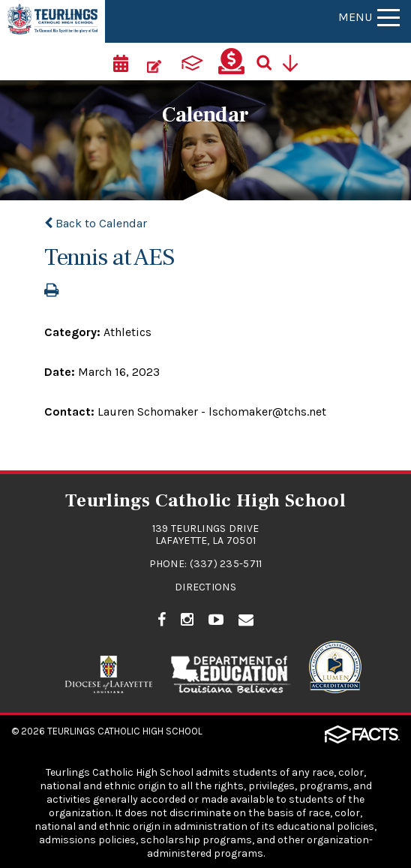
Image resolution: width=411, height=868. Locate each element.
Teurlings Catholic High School (125, 731)
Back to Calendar (96, 223)
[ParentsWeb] (193, 62)
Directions (205, 587)
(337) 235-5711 (226, 564)
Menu (369, 17)
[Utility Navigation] (296, 62)
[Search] (270, 62)
